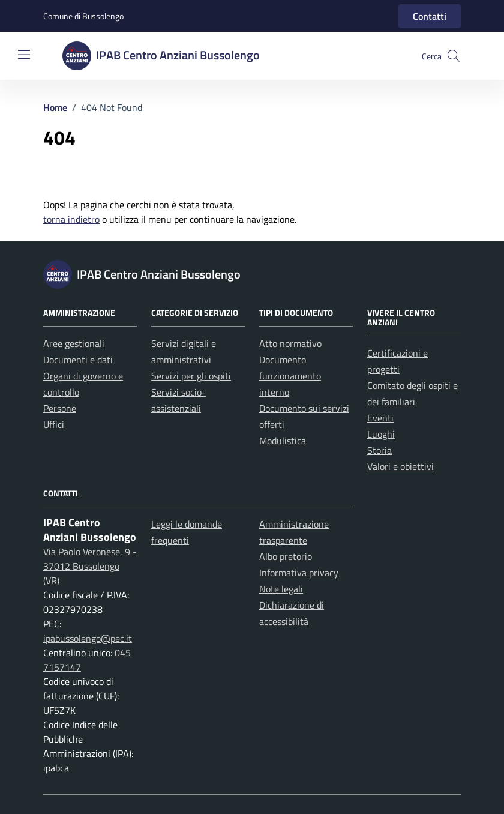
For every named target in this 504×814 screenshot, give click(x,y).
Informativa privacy (299, 573)
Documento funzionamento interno (290, 376)
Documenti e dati (78, 360)
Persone (60, 408)
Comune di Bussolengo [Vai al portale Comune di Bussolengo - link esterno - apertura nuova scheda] (83, 16)
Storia (379, 450)
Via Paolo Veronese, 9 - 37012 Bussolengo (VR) (90, 566)
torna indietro (71, 219)
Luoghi (381, 434)
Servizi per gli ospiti (191, 376)
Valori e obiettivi (400, 466)
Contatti (430, 16)
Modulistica (283, 441)
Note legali (281, 589)
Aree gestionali (74, 343)
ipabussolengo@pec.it (88, 638)
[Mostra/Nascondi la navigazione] (24, 55)
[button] (454, 56)
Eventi (380, 418)
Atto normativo (290, 343)
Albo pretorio (286, 556)
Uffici (54, 424)
